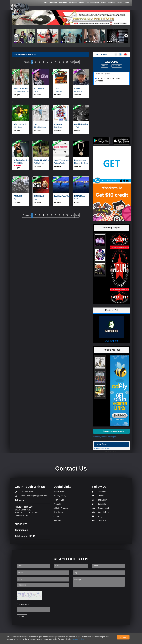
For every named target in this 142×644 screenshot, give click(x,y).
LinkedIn (99, 504)
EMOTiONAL (79, 196)
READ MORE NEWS (102, 448)
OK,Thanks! (123, 637)
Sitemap (57, 520)
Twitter (98, 496)
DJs (118, 78)
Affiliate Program (61, 508)
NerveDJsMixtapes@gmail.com (31, 496)
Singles (99, 78)
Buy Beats (58, 512)
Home (45, 3)
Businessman (80, 160)
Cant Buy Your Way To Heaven (62, 196)
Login (126, 3)
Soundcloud (100, 508)
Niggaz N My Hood (21, 88)
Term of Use (59, 500)
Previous (27, 62)
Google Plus (101, 512)
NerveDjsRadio (92, 3)
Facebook (99, 492)
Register (117, 66)
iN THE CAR (39, 196)
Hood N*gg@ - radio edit (62, 160)
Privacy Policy (78, 639)
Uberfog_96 (111, 341)
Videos (99, 81)
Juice (56, 88)
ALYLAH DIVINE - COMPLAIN (42, 160)
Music (81, 3)
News (120, 3)
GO (35, 124)
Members (73, 3)
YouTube (99, 520)
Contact (57, 516)
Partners (63, 3)
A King (77, 88)
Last (77, 62)
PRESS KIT (21, 524)
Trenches (58, 124)
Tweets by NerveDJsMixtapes (105, 437)
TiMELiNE (18, 196)
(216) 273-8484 (24, 492)
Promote (112, 3)
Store (103, 3)
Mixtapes (109, 78)
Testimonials (22, 530)
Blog (97, 516)
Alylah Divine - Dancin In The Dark (22, 160)
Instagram (100, 500)
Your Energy (39, 88)
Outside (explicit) (81, 124)
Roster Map (59, 492)
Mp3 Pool (53, 3)
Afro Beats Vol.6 (20, 124)
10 (67, 62)
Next (72, 62)
